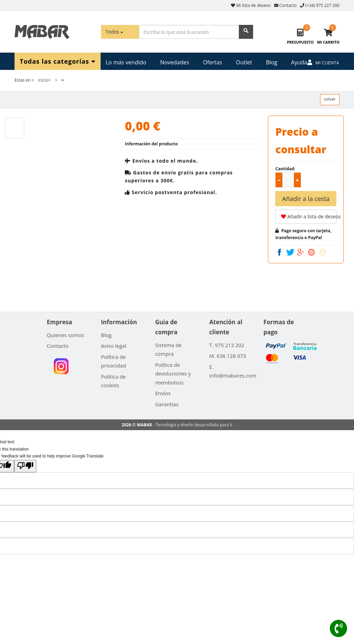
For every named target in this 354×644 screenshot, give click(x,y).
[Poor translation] (25, 466)
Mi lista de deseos (251, 5)
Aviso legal (114, 346)
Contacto (285, 5)
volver (330, 99)
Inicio (43, 80)
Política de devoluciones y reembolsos (173, 374)
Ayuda (299, 62)
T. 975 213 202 (227, 345)
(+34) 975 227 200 (322, 5)
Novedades (175, 62)
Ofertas (213, 62)
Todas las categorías (58, 61)
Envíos (163, 393)
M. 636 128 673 (227, 356)
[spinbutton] (289, 180)
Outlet (244, 62)
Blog (272, 62)
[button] (297, 180)
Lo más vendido (126, 62)
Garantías (167, 404)
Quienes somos (65, 335)
